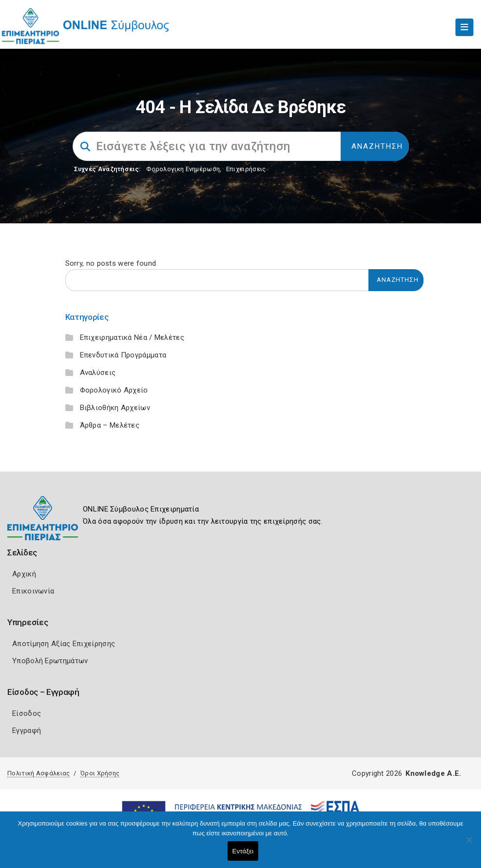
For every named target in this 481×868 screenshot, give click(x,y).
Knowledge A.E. (433, 773)
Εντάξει (243, 851)
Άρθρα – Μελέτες (110, 425)
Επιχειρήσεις (246, 169)
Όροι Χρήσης (100, 773)
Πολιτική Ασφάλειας (38, 773)
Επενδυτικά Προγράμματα (123, 355)
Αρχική (24, 574)
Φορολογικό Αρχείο (114, 390)
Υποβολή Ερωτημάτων (50, 661)
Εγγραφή (27, 730)
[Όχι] (469, 845)
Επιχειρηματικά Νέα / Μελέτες (132, 337)
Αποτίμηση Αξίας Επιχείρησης (64, 644)
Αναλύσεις (98, 373)
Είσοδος (27, 713)
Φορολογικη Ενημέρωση (183, 169)
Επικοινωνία (33, 591)
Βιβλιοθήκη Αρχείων (115, 408)
